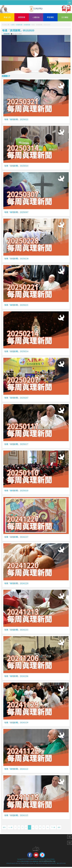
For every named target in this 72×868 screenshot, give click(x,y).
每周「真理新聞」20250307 (16, 212)
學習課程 (50, 17)
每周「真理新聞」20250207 (16, 398)
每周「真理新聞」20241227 (16, 537)
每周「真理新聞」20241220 (16, 583)
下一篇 (53, 827)
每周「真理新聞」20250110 (16, 490)
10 (48, 827)
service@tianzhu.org (47, 861)
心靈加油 (36, 17)
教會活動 (7, 17)
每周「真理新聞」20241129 (16, 722)
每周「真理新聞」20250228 (16, 258)
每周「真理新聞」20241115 (16, 815)
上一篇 (10, 827)
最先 (4, 827)
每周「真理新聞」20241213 (16, 630)
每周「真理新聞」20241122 (16, 769)
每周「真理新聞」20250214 (16, 351)
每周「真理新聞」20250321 (16, 119)
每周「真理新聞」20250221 (16, 305)
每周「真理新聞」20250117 (16, 444)
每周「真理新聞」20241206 (16, 676)
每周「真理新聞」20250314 (16, 166)
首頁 (13, 25)
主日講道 (65, 17)
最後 (59, 827)
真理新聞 (22, 17)
